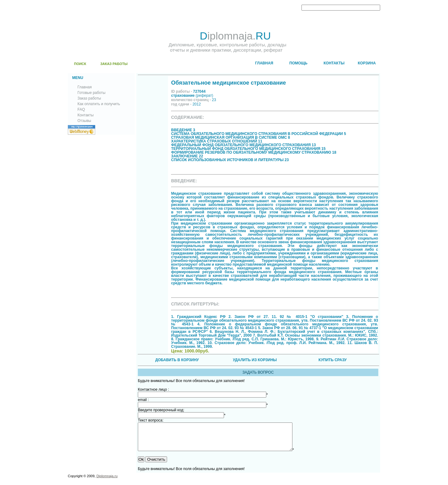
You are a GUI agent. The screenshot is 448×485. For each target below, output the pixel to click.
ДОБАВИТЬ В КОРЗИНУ (177, 360)
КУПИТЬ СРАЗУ (333, 360)
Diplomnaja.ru (107, 482)
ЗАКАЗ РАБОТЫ (114, 64)
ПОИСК (80, 64)
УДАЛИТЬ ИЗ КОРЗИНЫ (255, 360)
